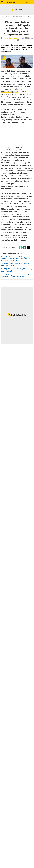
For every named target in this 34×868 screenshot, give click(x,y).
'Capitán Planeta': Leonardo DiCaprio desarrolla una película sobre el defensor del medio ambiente (16, 270)
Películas (9, 17)
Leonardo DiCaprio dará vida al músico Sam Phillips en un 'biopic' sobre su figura (16, 276)
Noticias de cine (17, 17)
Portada (4, 17)
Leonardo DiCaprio (9, 71)
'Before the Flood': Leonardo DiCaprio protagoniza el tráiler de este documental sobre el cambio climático (15, 258)
